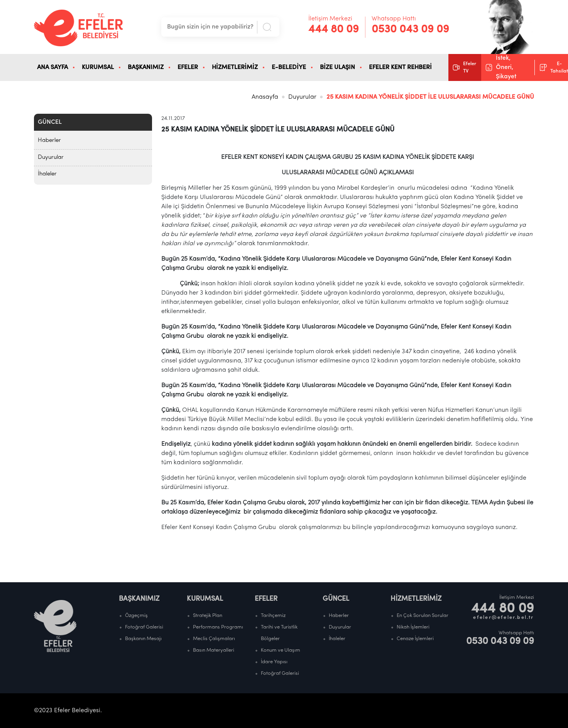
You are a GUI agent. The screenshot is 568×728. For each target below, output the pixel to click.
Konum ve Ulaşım (281, 650)
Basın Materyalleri (214, 650)
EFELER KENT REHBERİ (400, 67)
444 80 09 (334, 30)
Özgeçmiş (136, 616)
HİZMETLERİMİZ (235, 67)
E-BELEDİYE (289, 67)
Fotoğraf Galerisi (144, 627)
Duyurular (302, 97)
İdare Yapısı (274, 662)
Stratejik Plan (208, 616)
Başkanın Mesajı (143, 639)
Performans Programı (218, 627)
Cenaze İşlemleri (415, 639)
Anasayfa (265, 97)
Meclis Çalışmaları (214, 639)
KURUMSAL (98, 67)
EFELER (188, 67)
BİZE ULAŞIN (337, 67)
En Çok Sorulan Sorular (423, 616)
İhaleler (47, 174)
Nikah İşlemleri (413, 627)
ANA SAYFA (52, 67)
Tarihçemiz (273, 616)
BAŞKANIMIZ (146, 67)
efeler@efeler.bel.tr (503, 618)
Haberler (49, 141)
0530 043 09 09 (410, 30)
